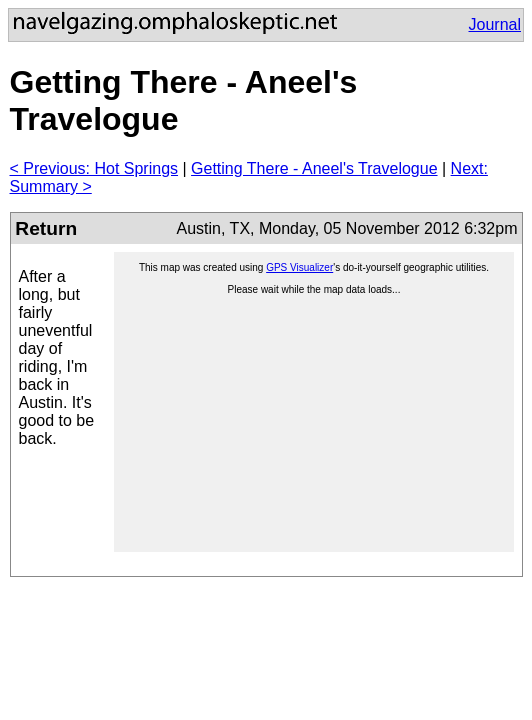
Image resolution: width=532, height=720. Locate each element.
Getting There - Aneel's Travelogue (314, 168)
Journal (495, 24)
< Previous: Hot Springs (94, 168)
